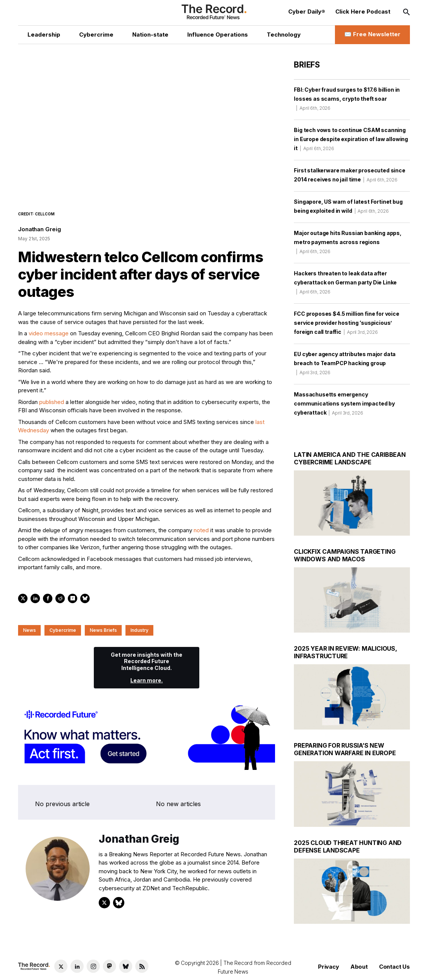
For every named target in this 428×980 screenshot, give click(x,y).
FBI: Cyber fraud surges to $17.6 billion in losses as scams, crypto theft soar (347, 99)
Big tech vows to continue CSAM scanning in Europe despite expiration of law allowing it (351, 139)
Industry (139, 630)
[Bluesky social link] (126, 966)
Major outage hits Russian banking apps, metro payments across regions (348, 242)
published (52, 402)
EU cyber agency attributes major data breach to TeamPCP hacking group (345, 363)
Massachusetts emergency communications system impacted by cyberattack (344, 403)
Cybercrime (63, 630)
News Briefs (103, 630)
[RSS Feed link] (142, 966)
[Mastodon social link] (109, 966)
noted (201, 530)
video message (49, 333)
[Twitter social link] (61, 966)
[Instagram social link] (93, 966)
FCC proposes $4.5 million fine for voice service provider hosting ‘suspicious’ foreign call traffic (347, 323)
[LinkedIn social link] (77, 966)
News (29, 630)
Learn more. (147, 680)
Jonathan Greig (39, 229)
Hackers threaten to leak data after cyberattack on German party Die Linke (345, 282)
